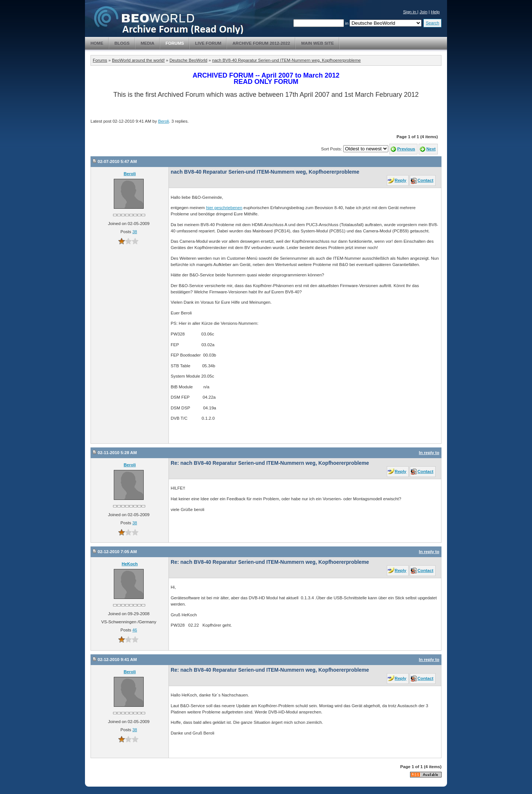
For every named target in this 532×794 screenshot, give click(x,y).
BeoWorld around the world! (138, 60)
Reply (400, 180)
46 (135, 630)
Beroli (164, 121)
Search (432, 23)
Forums (175, 43)
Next (431, 149)
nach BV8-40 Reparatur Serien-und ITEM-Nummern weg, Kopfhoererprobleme (286, 60)
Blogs (122, 43)
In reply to (429, 453)
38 (135, 232)
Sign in (410, 12)
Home (97, 43)
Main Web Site (318, 43)
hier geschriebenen (224, 208)
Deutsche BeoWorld (188, 60)
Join (424, 12)
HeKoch (130, 564)
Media (148, 43)
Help (435, 12)
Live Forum (208, 43)
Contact (425, 180)
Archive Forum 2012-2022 (261, 43)
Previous (406, 149)
